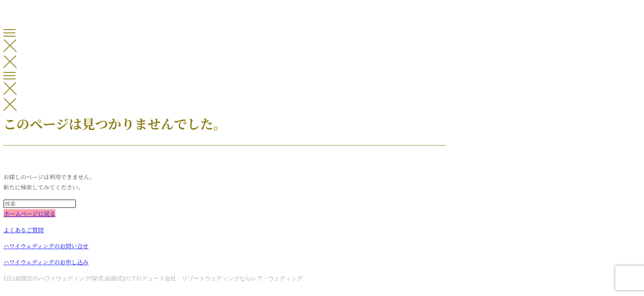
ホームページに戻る (30, 213)
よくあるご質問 (23, 230)
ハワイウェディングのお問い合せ (46, 246)
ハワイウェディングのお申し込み (46, 262)
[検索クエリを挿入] (40, 204)
